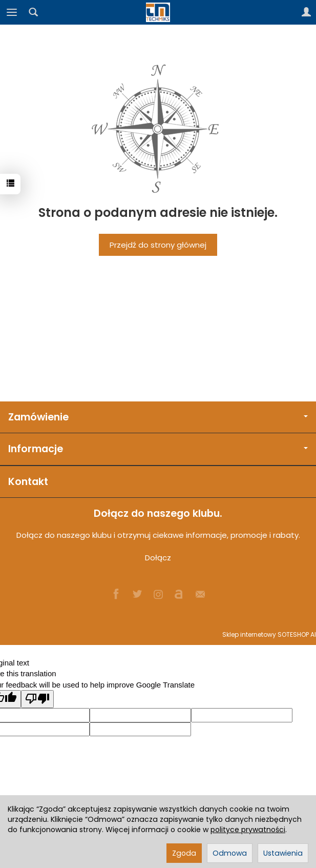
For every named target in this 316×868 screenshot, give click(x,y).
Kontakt (28, 482)
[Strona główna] (158, 12)
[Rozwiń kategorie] (12, 12)
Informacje (158, 449)
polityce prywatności (248, 830)
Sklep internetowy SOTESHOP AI (269, 634)
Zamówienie (158, 417)
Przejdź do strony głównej (158, 245)
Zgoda (184, 853)
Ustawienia (283, 853)
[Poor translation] (37, 699)
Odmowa (230, 853)
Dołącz (158, 558)
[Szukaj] (33, 12)
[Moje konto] (306, 12)
